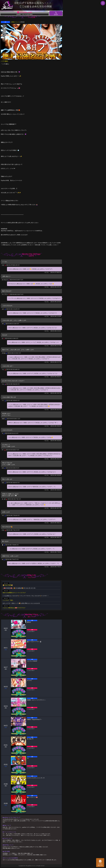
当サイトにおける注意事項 (10, 858)
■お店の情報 (6, 852)
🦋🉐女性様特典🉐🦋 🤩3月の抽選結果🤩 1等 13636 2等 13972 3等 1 (19, 588)
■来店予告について (8, 845)
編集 (18, 265)
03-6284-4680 (26, 12)
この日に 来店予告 (100, 863)
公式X (56, 13)
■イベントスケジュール (9, 832)
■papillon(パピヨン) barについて (12, 817)
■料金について (7, 825)
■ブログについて (7, 838)
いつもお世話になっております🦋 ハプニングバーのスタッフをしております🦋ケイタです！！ (26, 596)
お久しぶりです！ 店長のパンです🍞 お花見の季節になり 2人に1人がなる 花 (21, 603)
